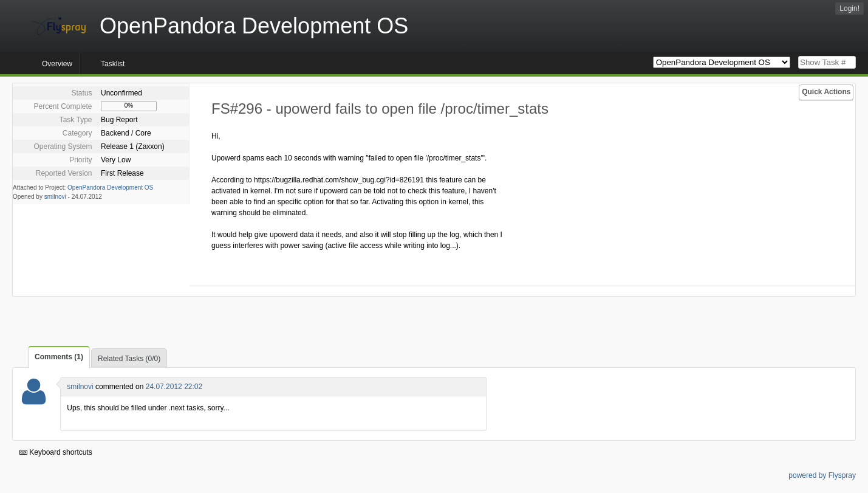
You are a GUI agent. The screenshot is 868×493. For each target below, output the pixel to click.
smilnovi (55, 197)
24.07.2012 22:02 (174, 387)
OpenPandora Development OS (110, 188)
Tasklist (113, 64)
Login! (849, 9)
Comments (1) (59, 357)
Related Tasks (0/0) (129, 359)
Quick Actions (826, 92)
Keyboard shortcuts (56, 452)
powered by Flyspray (822, 475)
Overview (57, 64)
